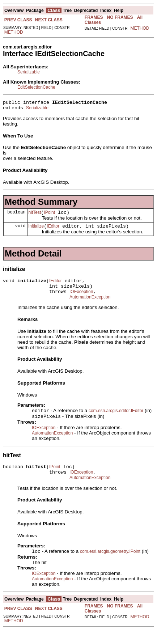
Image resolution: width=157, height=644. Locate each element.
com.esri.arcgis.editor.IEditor (116, 420)
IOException (81, 299)
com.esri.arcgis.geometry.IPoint (110, 565)
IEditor (53, 230)
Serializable (29, 72)
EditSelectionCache (36, 87)
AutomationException (90, 306)
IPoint (49, 216)
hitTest (35, 216)
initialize (36, 230)
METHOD (14, 32)
